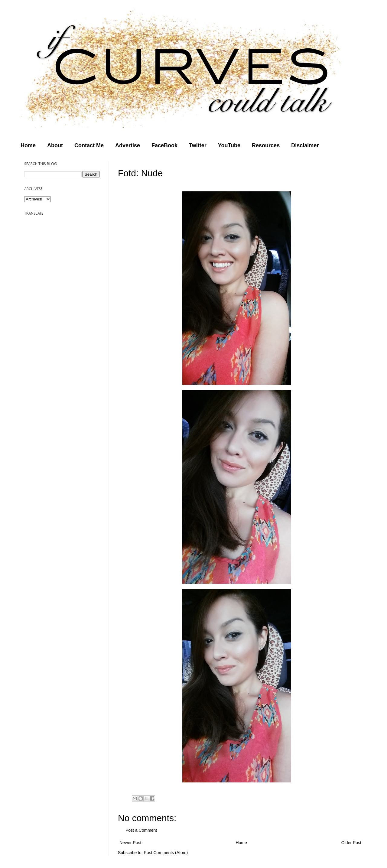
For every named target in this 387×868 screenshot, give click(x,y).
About (55, 145)
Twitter (198, 145)
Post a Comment (141, 830)
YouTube (229, 145)
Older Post (351, 843)
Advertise (128, 145)
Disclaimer (305, 145)
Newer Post (130, 843)
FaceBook (164, 145)
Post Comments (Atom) (166, 853)
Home (28, 145)
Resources (266, 145)
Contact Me (89, 145)
